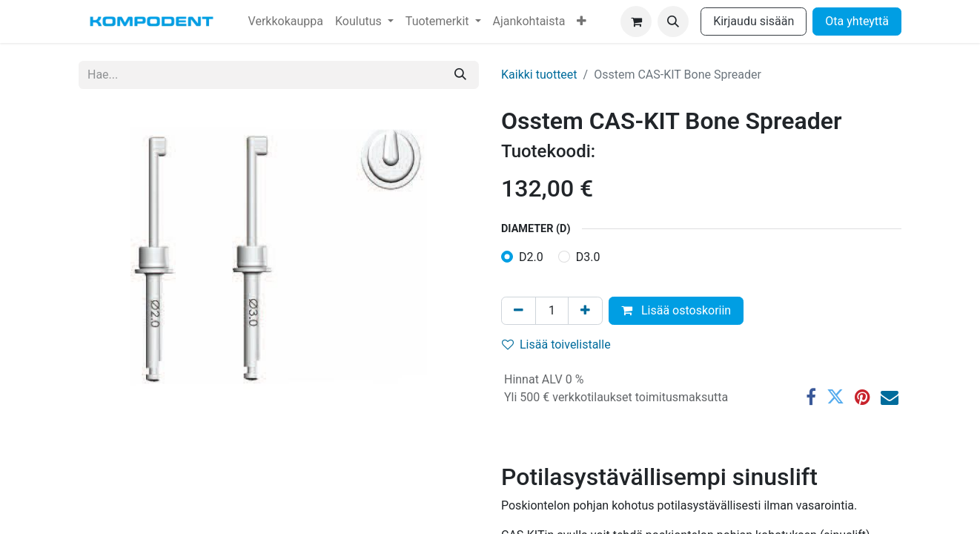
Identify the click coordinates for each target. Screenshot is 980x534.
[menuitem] (286, 22)
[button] (673, 22)
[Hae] (460, 75)
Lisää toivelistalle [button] (556, 345)
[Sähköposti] (890, 397)
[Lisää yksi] (585, 311)
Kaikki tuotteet (539, 75)
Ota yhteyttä (857, 21)
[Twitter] (835, 397)
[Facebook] (811, 397)
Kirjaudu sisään (754, 21)
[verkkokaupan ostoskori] (636, 22)
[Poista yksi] (519, 311)
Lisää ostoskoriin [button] (676, 310)
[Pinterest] (863, 397)
